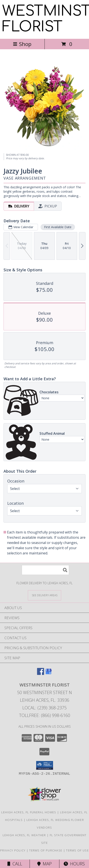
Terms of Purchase (46, 850)
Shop (22, 44)
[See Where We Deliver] (44, 595)
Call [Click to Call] (15, 864)
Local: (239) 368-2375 (44, 708)
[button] (45, 765)
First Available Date (58, 227)
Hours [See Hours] (74, 864)
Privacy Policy (13, 850)
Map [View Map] (44, 864)
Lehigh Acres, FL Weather (24, 835)
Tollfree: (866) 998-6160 (45, 715)
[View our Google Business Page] (48, 674)
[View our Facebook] (41, 674)
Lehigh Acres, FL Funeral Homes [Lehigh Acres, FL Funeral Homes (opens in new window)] (29, 812)
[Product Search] (45, 570)
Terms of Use (77, 850)
